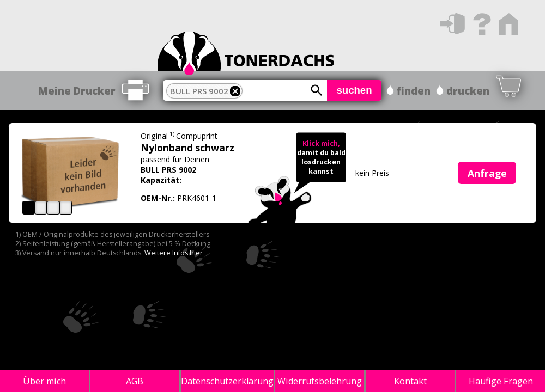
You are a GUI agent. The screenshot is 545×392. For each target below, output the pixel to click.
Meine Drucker (77, 91)
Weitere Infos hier (174, 253)
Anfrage (487, 173)
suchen (354, 90)
